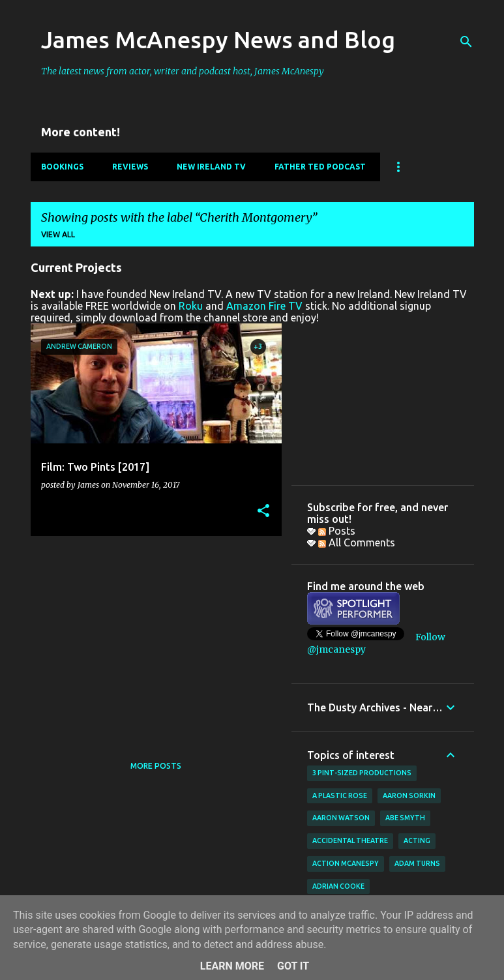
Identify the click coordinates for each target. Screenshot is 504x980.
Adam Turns (417, 863)
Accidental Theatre (350, 840)
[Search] (466, 42)
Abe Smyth (405, 818)
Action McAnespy (346, 863)
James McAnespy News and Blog (218, 39)
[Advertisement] (151, 637)
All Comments (357, 542)
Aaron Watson (341, 818)
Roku (191, 306)
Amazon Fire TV (264, 306)
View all (58, 234)
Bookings (62, 167)
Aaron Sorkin (409, 795)
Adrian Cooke (338, 886)
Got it (293, 966)
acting (417, 840)
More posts (156, 766)
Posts (337, 531)
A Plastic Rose (340, 795)
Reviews (130, 167)
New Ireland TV (211, 167)
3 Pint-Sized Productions (362, 773)
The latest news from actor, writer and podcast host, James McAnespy (183, 71)
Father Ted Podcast (320, 167)
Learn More (232, 966)
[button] (263, 512)
